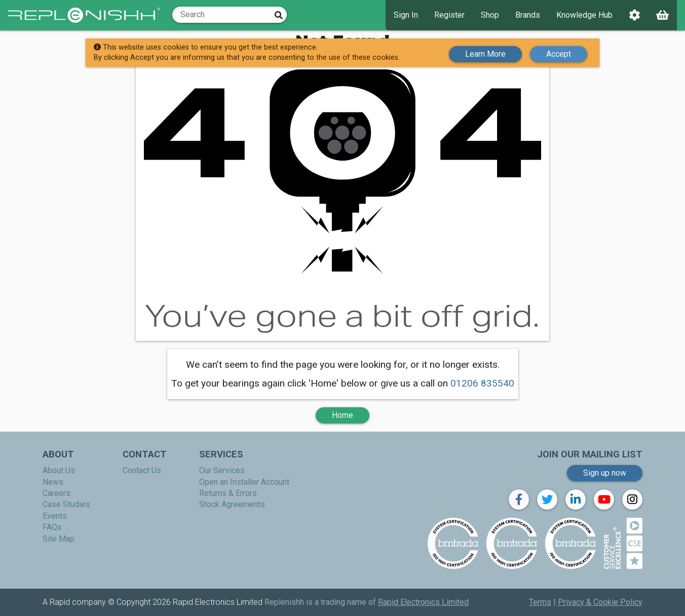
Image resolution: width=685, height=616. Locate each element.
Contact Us (142, 470)
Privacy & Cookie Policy (600, 602)
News (53, 482)
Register (449, 15)
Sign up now (605, 473)
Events (55, 516)
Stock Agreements (232, 504)
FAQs (52, 527)
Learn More (485, 52)
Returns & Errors (228, 493)
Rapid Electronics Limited (423, 602)
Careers (56, 493)
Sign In (406, 15)
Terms (540, 602)
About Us (59, 470)
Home (342, 415)
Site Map (59, 539)
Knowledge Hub (584, 15)
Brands (528, 15)
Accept (559, 52)
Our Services (222, 470)
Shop (490, 15)
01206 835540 (482, 383)
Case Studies (66, 504)
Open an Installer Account (244, 482)
